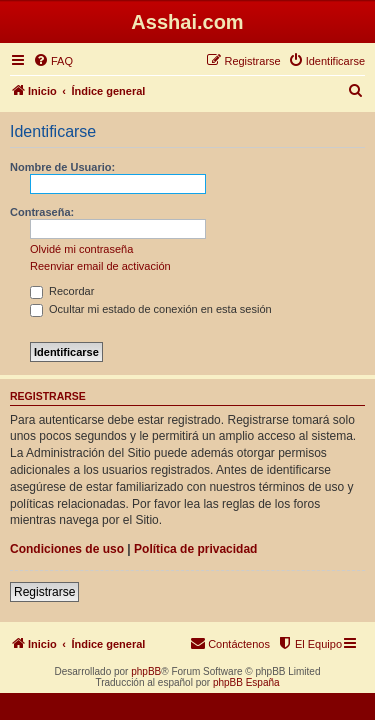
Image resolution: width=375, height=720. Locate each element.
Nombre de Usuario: (62, 167)
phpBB (146, 671)
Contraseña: (42, 212)
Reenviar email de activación (100, 266)
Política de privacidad (195, 549)
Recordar (62, 291)
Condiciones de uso (67, 549)
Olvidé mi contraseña (81, 249)
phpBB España (246, 682)
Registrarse (44, 592)
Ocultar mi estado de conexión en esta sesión (151, 309)
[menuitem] (53, 61)
